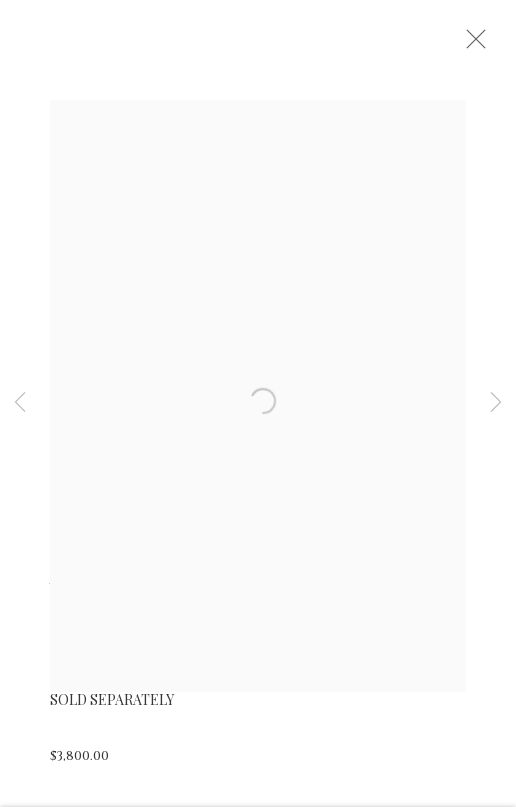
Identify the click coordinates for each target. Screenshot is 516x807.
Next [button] (496, 403)
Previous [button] (20, 403)
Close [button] (485, 45)
